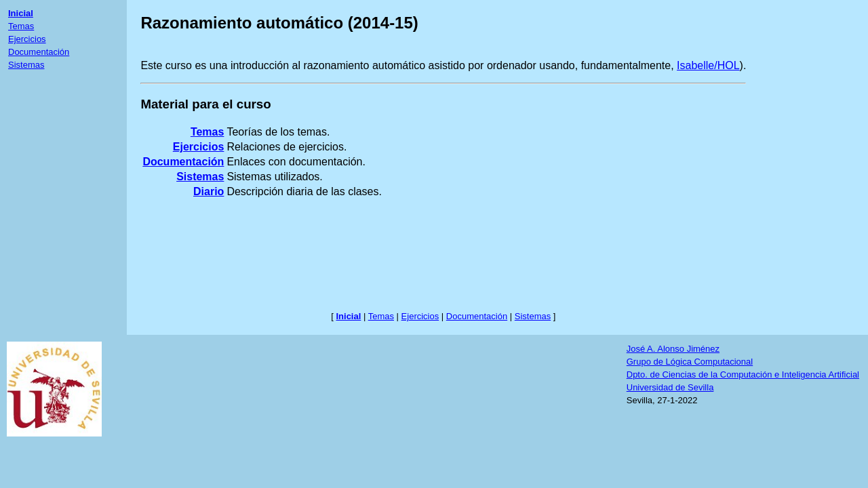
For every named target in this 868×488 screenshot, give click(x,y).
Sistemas (26, 65)
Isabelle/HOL (708, 65)
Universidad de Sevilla (670, 387)
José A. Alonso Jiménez (673, 349)
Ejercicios (27, 39)
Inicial (21, 13)
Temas (21, 26)
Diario (209, 191)
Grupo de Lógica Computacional (690, 362)
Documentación (39, 52)
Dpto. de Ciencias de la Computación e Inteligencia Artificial (743, 374)
